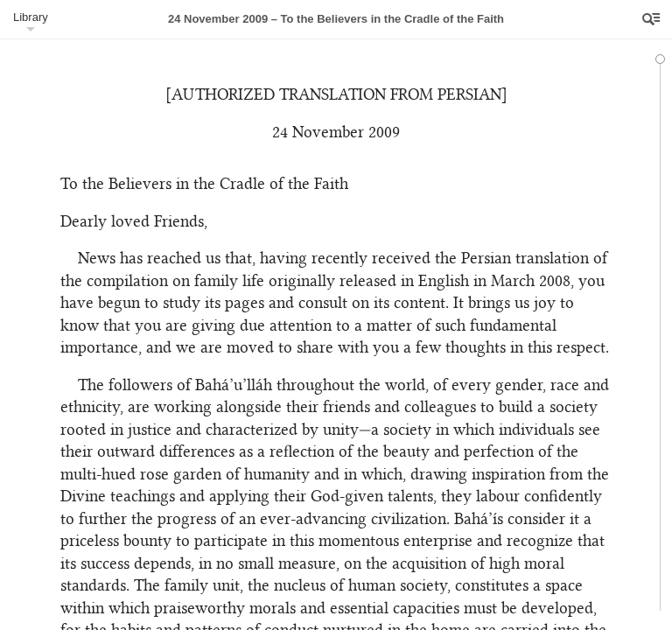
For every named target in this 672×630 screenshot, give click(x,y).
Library (31, 17)
